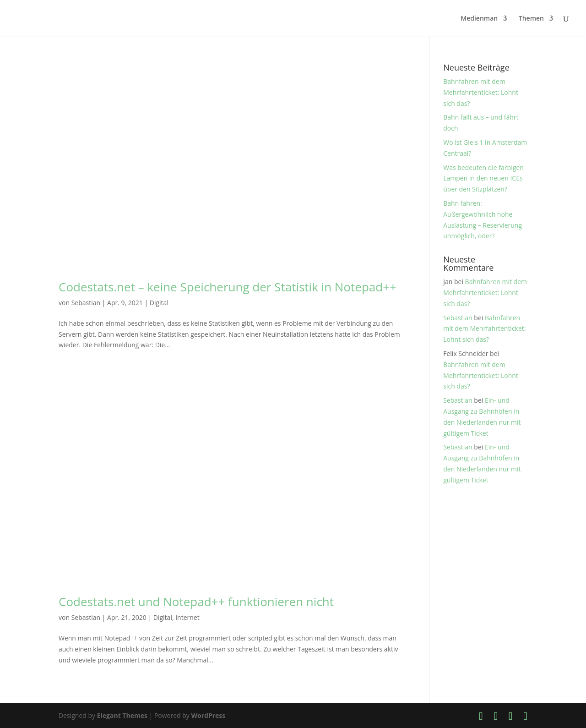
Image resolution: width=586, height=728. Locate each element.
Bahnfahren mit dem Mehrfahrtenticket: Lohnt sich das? (481, 92)
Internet (187, 617)
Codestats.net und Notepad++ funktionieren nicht (196, 602)
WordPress (208, 715)
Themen (531, 19)
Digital (159, 303)
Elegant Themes (122, 715)
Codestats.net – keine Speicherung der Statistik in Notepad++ (228, 287)
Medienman (479, 19)
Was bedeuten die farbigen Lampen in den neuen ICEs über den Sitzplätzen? (483, 178)
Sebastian (86, 303)
